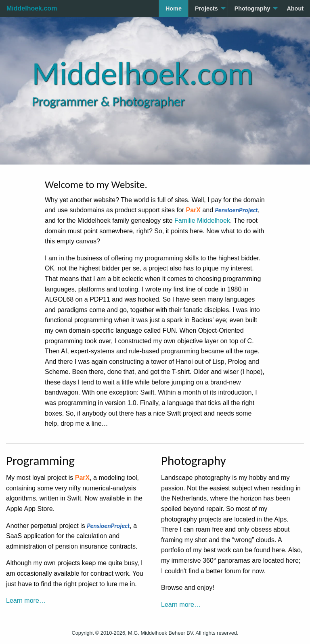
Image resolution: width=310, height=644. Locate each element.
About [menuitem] (295, 8)
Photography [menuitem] (252, 8)
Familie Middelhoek (202, 221)
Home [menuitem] (174, 8)
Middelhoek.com (32, 8)
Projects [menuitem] (206, 8)
